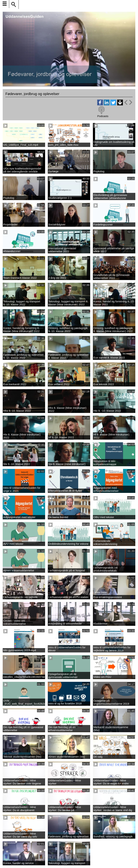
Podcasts (103, 116)
